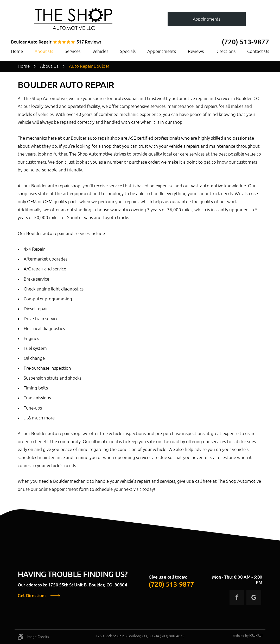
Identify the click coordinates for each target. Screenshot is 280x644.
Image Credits (38, 637)
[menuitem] (17, 51)
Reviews (196, 51)
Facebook (237, 597)
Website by (247, 636)
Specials (128, 51)
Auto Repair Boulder (89, 66)
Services (73, 51)
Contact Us (258, 51)
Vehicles (100, 51)
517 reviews (89, 42)
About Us (44, 51)
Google (254, 597)
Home (17, 51)
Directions (225, 51)
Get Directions (32, 596)
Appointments (162, 51)
